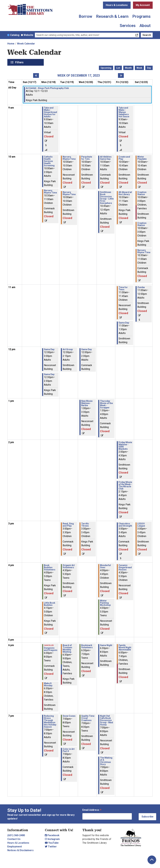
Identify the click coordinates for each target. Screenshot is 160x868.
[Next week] (121, 75)
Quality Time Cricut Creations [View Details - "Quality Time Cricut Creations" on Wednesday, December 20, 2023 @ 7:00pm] (88, 718)
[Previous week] (36, 75)
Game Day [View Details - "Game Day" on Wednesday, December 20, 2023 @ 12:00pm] (86, 349)
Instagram (52, 839)
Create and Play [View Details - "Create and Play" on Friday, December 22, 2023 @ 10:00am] (124, 158)
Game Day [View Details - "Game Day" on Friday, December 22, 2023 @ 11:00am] (124, 323)
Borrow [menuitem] (85, 16)
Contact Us (14, 839)
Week (139, 68)
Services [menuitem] (128, 26)
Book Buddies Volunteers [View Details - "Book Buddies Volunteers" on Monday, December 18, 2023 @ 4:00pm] (50, 567)
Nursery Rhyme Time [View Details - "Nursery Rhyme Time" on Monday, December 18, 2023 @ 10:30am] (50, 192)
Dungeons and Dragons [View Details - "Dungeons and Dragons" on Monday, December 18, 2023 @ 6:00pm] (51, 649)
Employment (15, 847)
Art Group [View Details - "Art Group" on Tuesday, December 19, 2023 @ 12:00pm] (68, 349)
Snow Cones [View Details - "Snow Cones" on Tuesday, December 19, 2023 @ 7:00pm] (69, 716)
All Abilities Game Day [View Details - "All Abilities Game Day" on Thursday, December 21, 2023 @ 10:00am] (106, 158)
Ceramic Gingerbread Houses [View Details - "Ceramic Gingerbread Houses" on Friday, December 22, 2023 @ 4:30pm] (125, 567)
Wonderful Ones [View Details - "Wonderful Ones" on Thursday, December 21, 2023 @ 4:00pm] (105, 566)
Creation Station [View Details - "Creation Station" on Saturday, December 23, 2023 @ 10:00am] (142, 193)
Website (28, 35)
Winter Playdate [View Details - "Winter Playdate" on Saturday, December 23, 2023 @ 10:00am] (142, 158)
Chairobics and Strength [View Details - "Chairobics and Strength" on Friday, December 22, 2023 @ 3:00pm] (125, 525)
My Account (143, 5)
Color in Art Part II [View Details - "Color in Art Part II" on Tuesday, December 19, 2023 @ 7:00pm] (69, 750)
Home (11, 44)
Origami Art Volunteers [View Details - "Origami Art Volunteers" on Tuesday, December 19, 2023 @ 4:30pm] (69, 566)
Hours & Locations (117, 5)
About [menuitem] (145, 26)
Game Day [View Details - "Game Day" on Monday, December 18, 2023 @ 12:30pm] (49, 374)
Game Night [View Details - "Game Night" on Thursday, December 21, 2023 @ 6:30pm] (106, 645)
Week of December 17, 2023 (79, 75)
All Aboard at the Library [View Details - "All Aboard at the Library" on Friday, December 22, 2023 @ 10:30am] (125, 193)
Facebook (52, 835)
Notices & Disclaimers (20, 850)
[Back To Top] (152, 860)
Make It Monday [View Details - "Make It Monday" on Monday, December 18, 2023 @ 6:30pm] (48, 684)
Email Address (92, 810)
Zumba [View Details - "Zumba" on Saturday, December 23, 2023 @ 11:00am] (141, 287)
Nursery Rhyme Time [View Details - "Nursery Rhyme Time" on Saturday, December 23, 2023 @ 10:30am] (144, 251)
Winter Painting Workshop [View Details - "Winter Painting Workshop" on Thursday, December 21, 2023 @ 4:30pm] (105, 603)
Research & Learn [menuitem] (112, 16)
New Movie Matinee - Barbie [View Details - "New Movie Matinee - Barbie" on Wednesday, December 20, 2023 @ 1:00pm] (87, 403)
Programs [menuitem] (141, 16)
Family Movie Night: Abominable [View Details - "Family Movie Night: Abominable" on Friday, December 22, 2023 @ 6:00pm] (125, 647)
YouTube (52, 843)
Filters (20, 62)
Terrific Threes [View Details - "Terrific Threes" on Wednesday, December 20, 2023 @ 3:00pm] (85, 525)
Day (149, 68)
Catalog (15, 35)
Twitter (51, 847)
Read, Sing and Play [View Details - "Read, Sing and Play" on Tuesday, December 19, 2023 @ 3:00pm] (68, 525)
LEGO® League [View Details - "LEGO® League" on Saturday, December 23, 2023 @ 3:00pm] (141, 525)
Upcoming (106, 68)
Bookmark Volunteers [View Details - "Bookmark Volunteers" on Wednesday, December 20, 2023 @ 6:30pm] (87, 646)
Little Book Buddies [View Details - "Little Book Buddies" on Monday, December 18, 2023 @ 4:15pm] (50, 604)
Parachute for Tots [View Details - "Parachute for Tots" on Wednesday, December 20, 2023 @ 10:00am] (87, 158)
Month (128, 68)
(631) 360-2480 (16, 835)
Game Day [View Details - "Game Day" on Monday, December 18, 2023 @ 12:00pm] (49, 349)
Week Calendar (26, 44)
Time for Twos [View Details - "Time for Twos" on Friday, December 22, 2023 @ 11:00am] (123, 288)
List (118, 68)
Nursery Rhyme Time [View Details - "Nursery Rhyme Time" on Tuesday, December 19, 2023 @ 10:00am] (69, 158)
